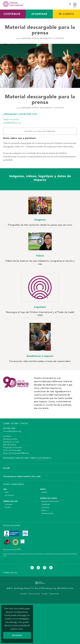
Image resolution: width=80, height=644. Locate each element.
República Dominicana (49, 501)
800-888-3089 (9, 428)
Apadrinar (39, 14)
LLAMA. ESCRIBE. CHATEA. (16, 424)
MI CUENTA (66, 14)
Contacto (7, 436)
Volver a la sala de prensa (40, 131)
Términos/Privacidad (34, 594)
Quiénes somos (10, 439)
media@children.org (12, 123)
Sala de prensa (10, 445)
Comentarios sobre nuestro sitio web (22, 476)
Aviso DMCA (24, 594)
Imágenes (40, 220)
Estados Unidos (47, 514)
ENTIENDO (17, 635)
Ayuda (6, 468)
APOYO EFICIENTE (12, 526)
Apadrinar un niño (11, 442)
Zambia (44, 492)
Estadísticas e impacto (40, 356)
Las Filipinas (8, 495)
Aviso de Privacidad (12, 450)
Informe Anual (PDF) (12, 550)
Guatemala (45, 505)
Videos (40, 256)
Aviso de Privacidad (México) (16, 453)
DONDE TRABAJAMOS (14, 484)
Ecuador (7, 507)
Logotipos (40, 307)
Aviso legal (44, 594)
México (44, 510)
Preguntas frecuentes (13, 448)
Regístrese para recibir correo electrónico (27, 458)
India (6, 492)
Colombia (8, 505)
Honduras (45, 507)
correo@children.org (12, 431)
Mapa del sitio (11, 573)
